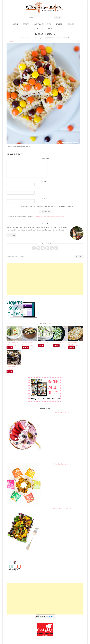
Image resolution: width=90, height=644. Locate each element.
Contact (52, 28)
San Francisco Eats (43, 24)
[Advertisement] (45, 279)
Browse (26, 24)
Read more (11, 235)
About (15, 24)
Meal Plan (72, 24)
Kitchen (59, 24)
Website (45, 198)
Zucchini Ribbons (61, 341)
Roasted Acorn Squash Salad (63, 508)
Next (81, 42)
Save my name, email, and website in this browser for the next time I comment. (46, 206)
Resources (39, 28)
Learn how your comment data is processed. (49, 217)
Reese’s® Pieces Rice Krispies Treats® (56, 38)
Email (45, 190)
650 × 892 (39, 38)
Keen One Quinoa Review (63, 464)
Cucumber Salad (44, 343)
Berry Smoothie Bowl (63, 412)
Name (45, 181)
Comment (45, 159)
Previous (11, 42)
